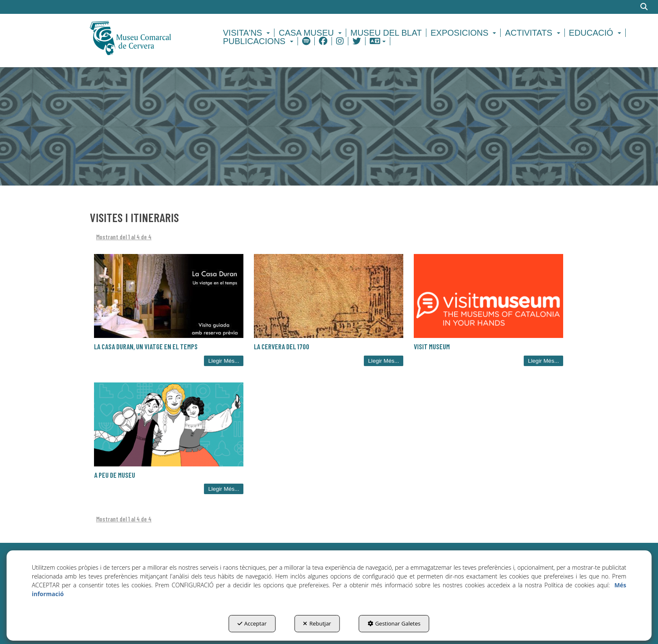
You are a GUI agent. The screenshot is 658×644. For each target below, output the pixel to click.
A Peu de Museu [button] (115, 475)
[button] (145, 37)
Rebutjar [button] (317, 623)
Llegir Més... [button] (224, 361)
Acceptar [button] (252, 623)
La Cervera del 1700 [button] (282, 346)
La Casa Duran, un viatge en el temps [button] (146, 346)
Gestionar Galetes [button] (394, 623)
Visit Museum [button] (432, 346)
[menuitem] (248, 33)
